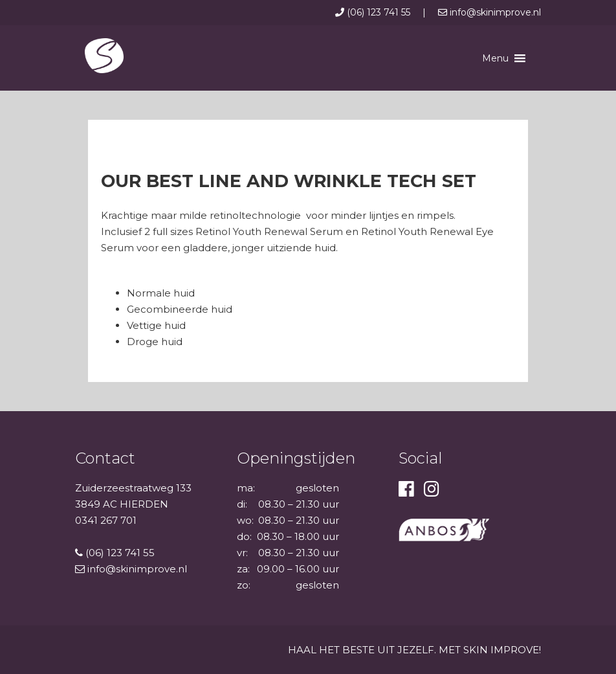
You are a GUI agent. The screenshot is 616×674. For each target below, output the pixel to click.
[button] (495, 58)
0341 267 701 (106, 520)
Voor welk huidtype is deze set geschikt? (184, 279)
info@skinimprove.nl (489, 12)
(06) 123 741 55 (374, 12)
